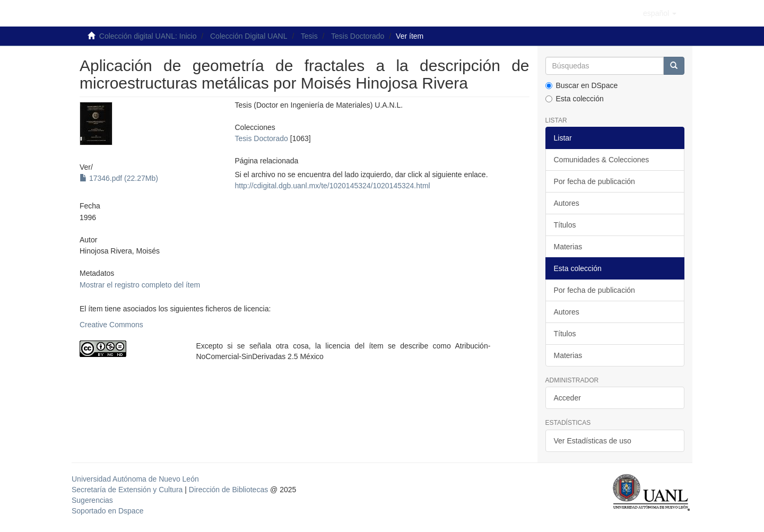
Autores (567, 203)
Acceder (567, 398)
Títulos (565, 225)
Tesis (309, 36)
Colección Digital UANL (249, 36)
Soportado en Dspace (107, 511)
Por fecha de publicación (594, 181)
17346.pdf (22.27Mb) (119, 178)
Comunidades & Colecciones (602, 160)
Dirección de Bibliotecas (228, 490)
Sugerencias (92, 500)
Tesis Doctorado (358, 36)
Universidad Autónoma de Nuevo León (135, 479)
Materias (568, 247)
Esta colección (575, 99)
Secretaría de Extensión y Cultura (128, 490)
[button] (660, 13)
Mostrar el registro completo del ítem (140, 285)
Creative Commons (111, 325)
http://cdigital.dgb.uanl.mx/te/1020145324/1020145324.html (332, 186)
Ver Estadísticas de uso (593, 441)
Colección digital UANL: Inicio (148, 36)
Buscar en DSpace (582, 85)
